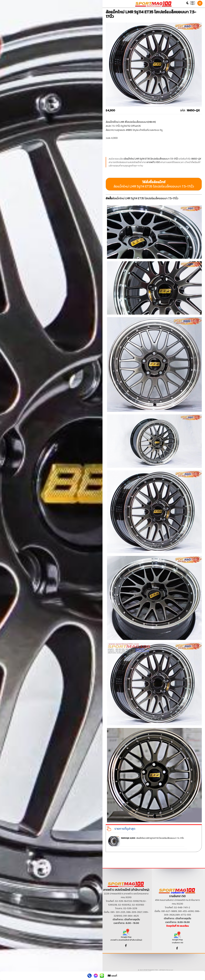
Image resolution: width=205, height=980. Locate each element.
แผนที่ (112, 976)
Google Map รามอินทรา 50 (177, 939)
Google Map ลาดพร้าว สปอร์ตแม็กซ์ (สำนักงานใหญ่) (126, 936)
